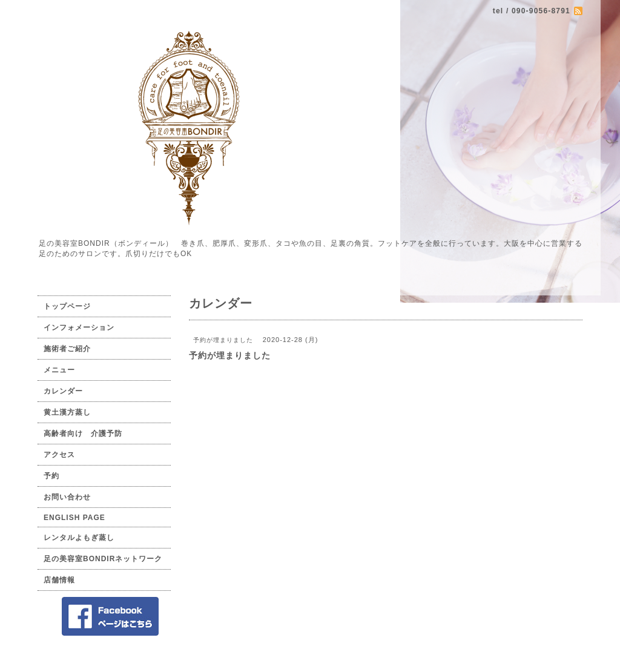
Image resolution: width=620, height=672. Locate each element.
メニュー (59, 370)
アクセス (59, 455)
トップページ (67, 306)
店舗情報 (59, 580)
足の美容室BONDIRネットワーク (103, 559)
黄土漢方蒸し (67, 412)
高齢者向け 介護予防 (83, 433)
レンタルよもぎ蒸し (79, 538)
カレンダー (63, 391)
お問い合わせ (67, 497)
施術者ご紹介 (67, 349)
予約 (51, 476)
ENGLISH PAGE (74, 518)
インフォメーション (79, 328)
